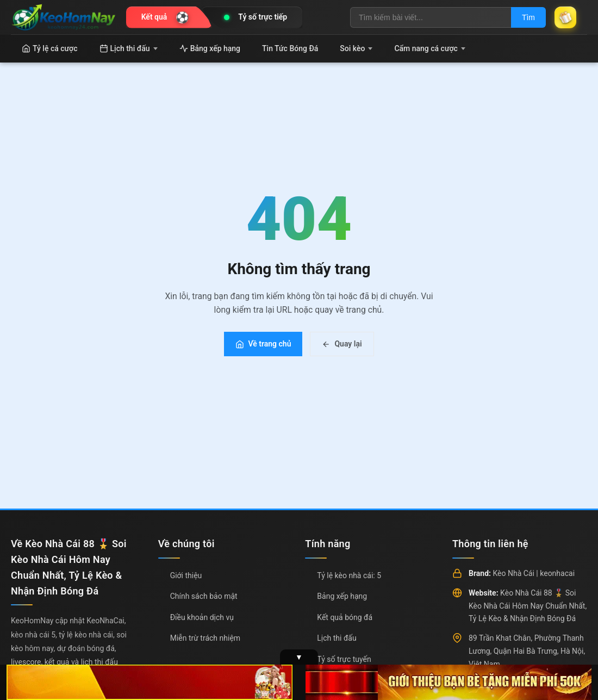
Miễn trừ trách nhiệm (205, 638)
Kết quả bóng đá (345, 617)
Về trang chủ (263, 344)
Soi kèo (356, 48)
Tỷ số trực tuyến (344, 659)
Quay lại (342, 344)
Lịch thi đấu (129, 48)
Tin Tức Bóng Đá (290, 48)
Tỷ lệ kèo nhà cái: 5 (349, 575)
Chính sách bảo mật (204, 596)
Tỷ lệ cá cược (50, 48)
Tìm (528, 17)
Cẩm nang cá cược (430, 48)
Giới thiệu (186, 575)
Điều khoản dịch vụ (202, 617)
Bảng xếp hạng (210, 48)
